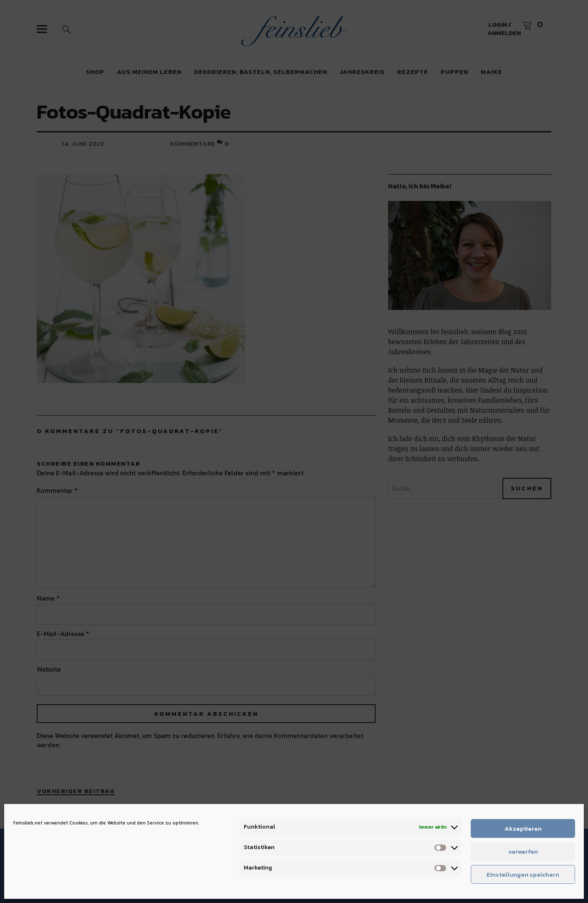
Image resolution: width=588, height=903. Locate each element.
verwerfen (523, 851)
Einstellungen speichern (523, 874)
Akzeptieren (523, 828)
